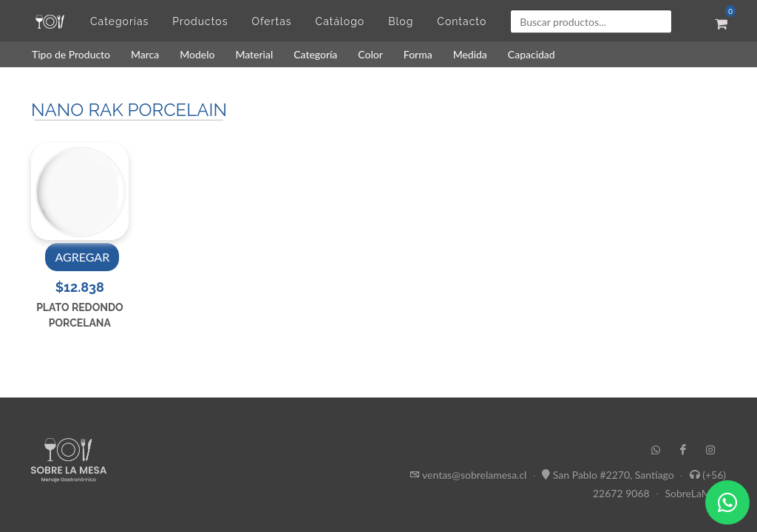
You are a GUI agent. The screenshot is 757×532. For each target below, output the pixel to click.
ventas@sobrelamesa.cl (474, 475)
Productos (200, 21)
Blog (401, 21)
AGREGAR (82, 257)
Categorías (119, 21)
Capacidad (532, 54)
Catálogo (340, 21)
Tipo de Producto (71, 54)
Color (370, 54)
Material (254, 54)
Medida (470, 54)
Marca (145, 54)
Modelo (197, 54)
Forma (418, 54)
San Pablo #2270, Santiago (614, 475)
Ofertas (271, 21)
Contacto (462, 21)
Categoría (315, 54)
